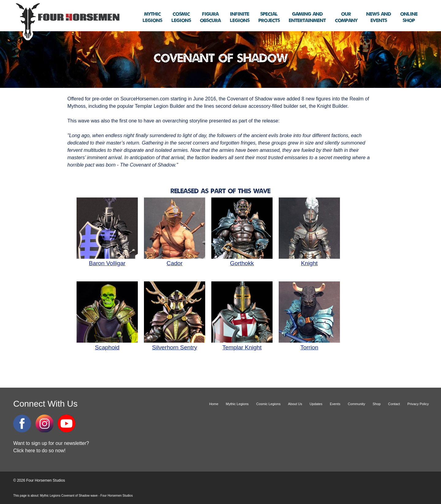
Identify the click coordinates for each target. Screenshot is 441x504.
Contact (394, 404)
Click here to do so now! (39, 451)
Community (357, 404)
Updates (316, 404)
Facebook (22, 423)
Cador (175, 260)
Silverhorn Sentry (175, 344)
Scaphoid (107, 344)
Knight (309, 260)
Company (346, 17)
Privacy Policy (418, 404)
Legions (153, 17)
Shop (409, 17)
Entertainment (307, 17)
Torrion (309, 344)
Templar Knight (242, 344)
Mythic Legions (237, 404)
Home (214, 404)
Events (379, 17)
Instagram (44, 423)
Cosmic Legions (268, 404)
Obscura (210, 17)
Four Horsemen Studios (67, 21)
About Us (295, 404)
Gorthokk (242, 260)
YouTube (66, 423)
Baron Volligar (107, 260)
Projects (269, 17)
